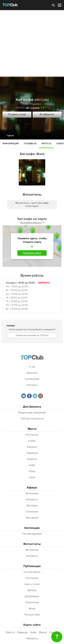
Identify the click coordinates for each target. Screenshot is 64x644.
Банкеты (32, 459)
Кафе (26, 104)
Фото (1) (46, 144)
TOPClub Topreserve (32, 419)
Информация (11, 144)
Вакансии (32, 373)
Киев (33, 632)
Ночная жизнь (32, 572)
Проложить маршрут (32, 222)
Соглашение (32, 379)
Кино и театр (32, 584)
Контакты (32, 385)
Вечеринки (32, 493)
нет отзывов (33, 108)
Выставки (32, 506)
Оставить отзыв (17, 114)
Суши (32, 477)
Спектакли (32, 512)
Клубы (32, 441)
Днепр (43, 632)
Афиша (32, 488)
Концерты (32, 499)
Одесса (10, 632)
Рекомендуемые (32, 534)
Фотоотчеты (32, 544)
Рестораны (32, 435)
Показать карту (32, 253)
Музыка (32, 590)
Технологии (32, 602)
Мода (32, 608)
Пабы (32, 471)
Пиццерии (35, 104)
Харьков (22, 632)
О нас (32, 367)
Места (32, 429)
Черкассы (32, 638)
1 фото (10, 136)
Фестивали (32, 518)
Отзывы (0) (30, 144)
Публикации (32, 566)
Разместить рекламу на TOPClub (32, 335)
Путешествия (32, 615)
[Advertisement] (32, 44)
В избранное (47, 114)
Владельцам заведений (32, 413)
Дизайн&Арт (32, 596)
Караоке (32, 447)
